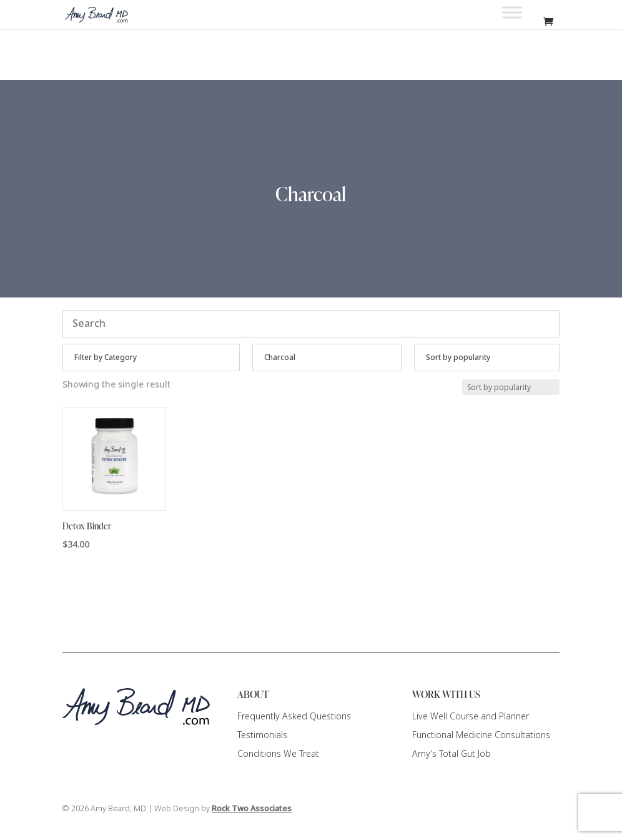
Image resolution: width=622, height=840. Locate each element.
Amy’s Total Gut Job (452, 754)
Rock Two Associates (252, 809)
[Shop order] (487, 357)
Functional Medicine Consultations (481, 735)
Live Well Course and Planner (471, 716)
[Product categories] (151, 357)
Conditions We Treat (278, 754)
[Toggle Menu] (512, 12)
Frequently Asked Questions (294, 716)
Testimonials (262, 735)
